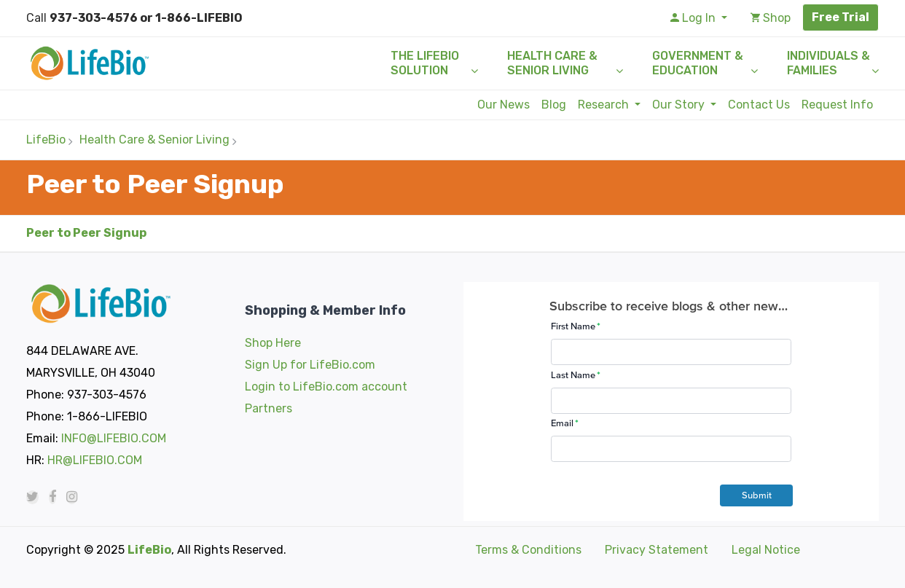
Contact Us (759, 105)
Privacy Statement (657, 550)
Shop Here (273, 343)
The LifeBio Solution (425, 63)
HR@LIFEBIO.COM (95, 460)
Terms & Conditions (528, 550)
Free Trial (841, 17)
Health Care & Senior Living (552, 63)
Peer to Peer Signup (86, 233)
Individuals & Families (828, 63)
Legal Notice (766, 550)
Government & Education (698, 63)
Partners (269, 408)
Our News (504, 105)
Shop (771, 18)
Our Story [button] (680, 105)
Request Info (837, 105)
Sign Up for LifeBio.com (310, 365)
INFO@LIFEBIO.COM (114, 438)
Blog (554, 105)
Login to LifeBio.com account (326, 387)
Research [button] (605, 105)
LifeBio (46, 140)
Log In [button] (694, 18)
